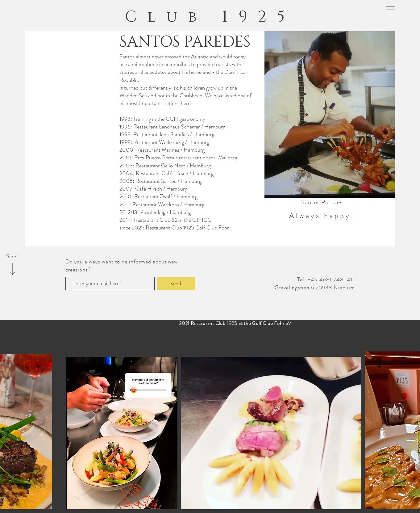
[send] (176, 284)
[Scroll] (12, 257)
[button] (390, 10)
